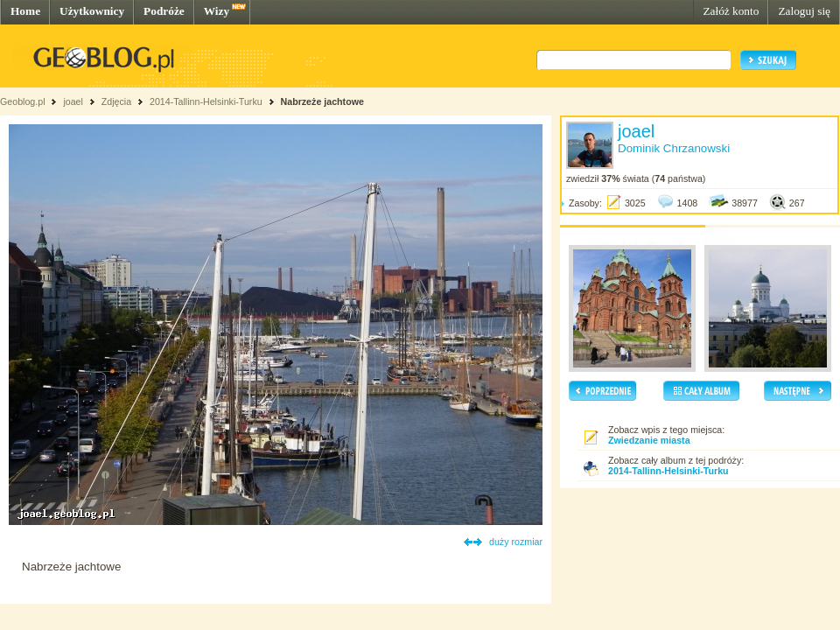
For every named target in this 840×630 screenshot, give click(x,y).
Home (25, 11)
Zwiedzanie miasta (649, 440)
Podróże (164, 11)
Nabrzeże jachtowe (322, 101)
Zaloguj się (804, 11)
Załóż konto (731, 11)
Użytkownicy (92, 11)
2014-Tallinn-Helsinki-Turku (206, 101)
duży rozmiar (516, 542)
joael (73, 101)
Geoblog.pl (23, 101)
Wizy (217, 11)
